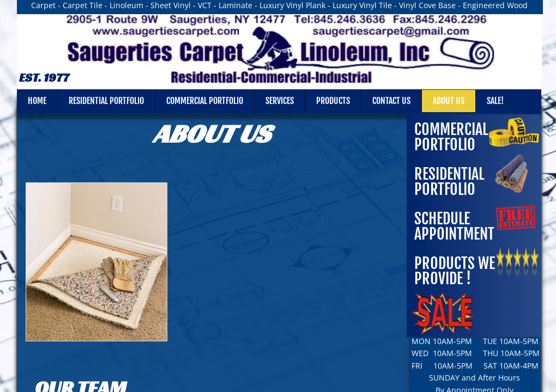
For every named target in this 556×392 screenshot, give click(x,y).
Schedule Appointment (454, 226)
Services (280, 101)
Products (333, 101)
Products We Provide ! (455, 271)
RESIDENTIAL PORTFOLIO (449, 182)
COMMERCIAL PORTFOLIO (451, 137)
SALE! (495, 101)
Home (37, 101)
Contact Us (391, 101)
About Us (449, 101)
